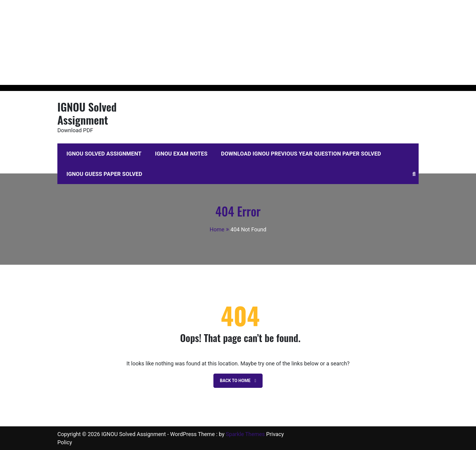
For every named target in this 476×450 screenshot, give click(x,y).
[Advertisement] (182, 42)
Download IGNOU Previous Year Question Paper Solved (301, 154)
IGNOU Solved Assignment (87, 113)
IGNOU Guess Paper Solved (104, 174)
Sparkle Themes (245, 434)
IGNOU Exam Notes (181, 154)
